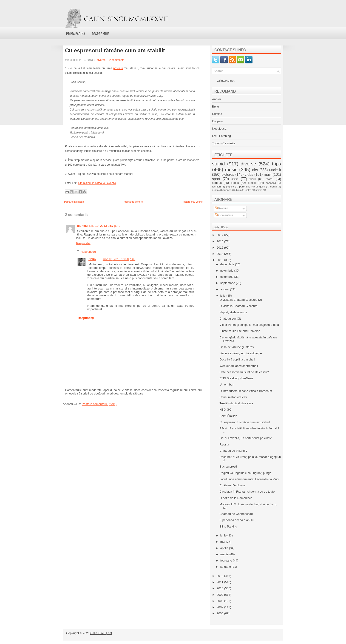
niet (255, 170)
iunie (224, 535)
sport (216, 179)
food (235, 179)
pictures (228, 174)
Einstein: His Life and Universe (240, 331)
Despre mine (101, 34)
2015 (220, 248)
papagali (271, 183)
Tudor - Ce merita (224, 143)
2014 (220, 254)
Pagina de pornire (133, 202)
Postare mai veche (192, 202)
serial (273, 186)
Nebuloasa (219, 129)
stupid (218, 164)
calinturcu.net (225, 81)
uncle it (275, 170)
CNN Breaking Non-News (236, 378)
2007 (220, 607)
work (253, 179)
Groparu (218, 121)
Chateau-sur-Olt (230, 319)
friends (227, 190)
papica (230, 186)
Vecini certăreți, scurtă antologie (241, 353)
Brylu (216, 106)
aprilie (225, 548)
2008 (220, 601)
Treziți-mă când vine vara (236, 403)
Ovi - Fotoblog (221, 136)
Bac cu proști (228, 467)
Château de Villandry (233, 451)
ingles (248, 190)
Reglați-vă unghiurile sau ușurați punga (245, 473)
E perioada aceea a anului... (238, 520)
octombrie (227, 277)
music (231, 169)
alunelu (82, 226)
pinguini (260, 186)
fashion (216, 186)
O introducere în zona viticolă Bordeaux (246, 391)
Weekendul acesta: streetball (239, 366)
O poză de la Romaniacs (236, 498)
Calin (92, 259)
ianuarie (226, 567)
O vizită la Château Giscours (238, 306)
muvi (268, 174)
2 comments (117, 60)
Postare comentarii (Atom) (99, 404)
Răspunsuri (88, 251)
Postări (221, 208)
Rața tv (224, 444)
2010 (220, 588)
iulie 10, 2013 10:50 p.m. (119, 259)
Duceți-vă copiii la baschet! (237, 359)
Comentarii (224, 215)
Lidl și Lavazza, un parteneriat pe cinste (246, 438)
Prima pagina (76, 34)
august (225, 289)
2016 (220, 241)
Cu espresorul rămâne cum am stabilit (115, 51)
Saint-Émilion (228, 416)
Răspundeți (84, 243)
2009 (220, 595)
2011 (220, 582)
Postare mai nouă (74, 202)
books (235, 183)
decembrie (228, 264)
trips (277, 164)
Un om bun (227, 384)
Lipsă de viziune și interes (237, 347)
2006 (220, 613)
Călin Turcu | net (101, 633)
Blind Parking (228, 526)
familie (252, 183)
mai (223, 542)
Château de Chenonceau (236, 514)
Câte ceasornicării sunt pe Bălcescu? (244, 372)
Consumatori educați (233, 397)
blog (238, 190)
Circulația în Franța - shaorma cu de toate (247, 492)
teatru (270, 179)
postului (118, 68)
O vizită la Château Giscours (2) (241, 300)
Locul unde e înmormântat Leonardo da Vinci (249, 479)
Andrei (216, 99)
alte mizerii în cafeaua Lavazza (97, 183)
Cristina (217, 114)
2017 (220, 235)
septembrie (228, 283)
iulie (223, 296)
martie (225, 554)
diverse (101, 60)
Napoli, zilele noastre (233, 312)
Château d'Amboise (232, 485)
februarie (227, 560)
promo (259, 190)
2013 (220, 260)
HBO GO (225, 410)
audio (215, 190)
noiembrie (227, 271)
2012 (220, 576)
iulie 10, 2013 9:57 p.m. (105, 226)
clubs (249, 174)
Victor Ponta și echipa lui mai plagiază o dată (249, 325)
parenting (245, 186)
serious (217, 183)
